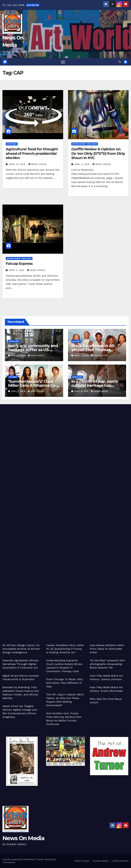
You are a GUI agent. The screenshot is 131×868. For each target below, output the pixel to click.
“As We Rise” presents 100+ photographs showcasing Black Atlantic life (108, 664)
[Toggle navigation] (63, 62)
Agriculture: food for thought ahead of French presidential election (32, 153)
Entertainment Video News (85, 144)
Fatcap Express (19, 264)
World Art (14, 341)
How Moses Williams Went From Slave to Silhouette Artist (107, 649)
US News (13, 377)
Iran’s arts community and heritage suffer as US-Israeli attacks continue (33, 350)
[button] (120, 62)
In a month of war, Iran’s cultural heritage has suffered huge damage (94, 385)
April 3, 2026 (19, 356)
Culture (76, 341)
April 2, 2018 (17, 270)
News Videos (38, 164)
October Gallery (101, 861)
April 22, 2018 (18, 164)
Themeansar (9, 862)
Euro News (12, 144)
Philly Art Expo (82, 861)
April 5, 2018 (82, 164)
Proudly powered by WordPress (19, 859)
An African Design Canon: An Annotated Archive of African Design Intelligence (21, 649)
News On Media (23, 838)
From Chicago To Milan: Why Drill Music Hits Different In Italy (65, 683)
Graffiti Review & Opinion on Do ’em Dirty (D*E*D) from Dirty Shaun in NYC (98, 153)
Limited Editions (120, 861)
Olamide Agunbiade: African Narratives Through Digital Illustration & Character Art (20, 664)
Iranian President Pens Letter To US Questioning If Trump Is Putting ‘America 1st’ (65, 649)
